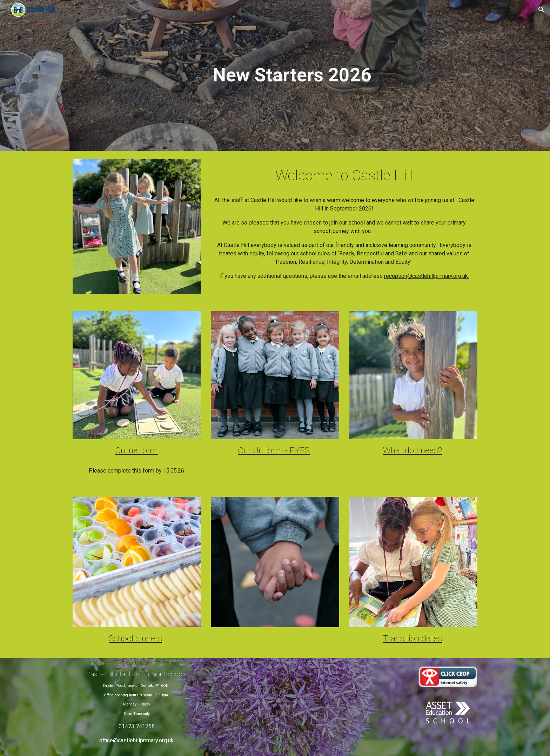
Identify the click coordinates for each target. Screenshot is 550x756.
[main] (292, 75)
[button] (542, 10)
